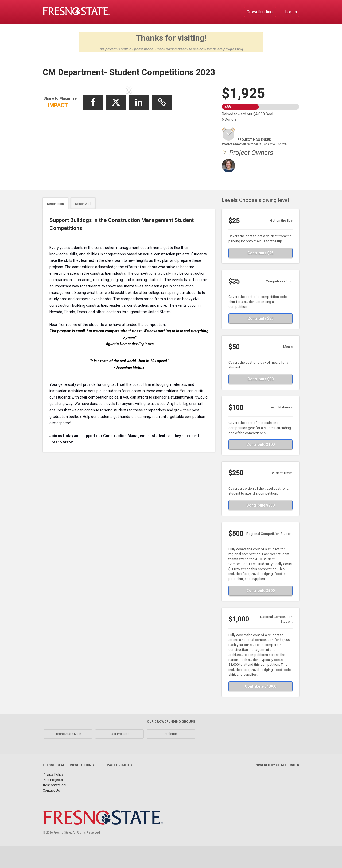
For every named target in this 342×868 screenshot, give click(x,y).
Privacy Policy (53, 797)
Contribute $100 (261, 467)
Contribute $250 (261, 528)
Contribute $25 (261, 275)
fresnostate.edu (55, 807)
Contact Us (51, 813)
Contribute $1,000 (261, 709)
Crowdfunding (260, 12)
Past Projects (119, 756)
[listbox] (129, 135)
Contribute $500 (261, 613)
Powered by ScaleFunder (277, 788)
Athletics (171, 756)
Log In (291, 12)
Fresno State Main (68, 756)
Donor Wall (83, 226)
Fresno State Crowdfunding (68, 788)
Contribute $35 (261, 341)
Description (55, 226)
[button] (60, 134)
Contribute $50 (261, 402)
